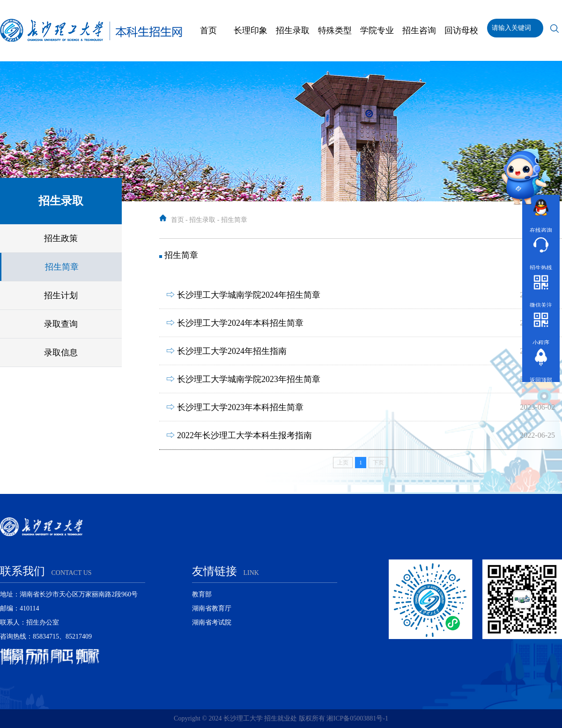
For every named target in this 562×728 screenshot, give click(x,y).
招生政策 (61, 238)
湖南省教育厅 (212, 608)
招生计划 (61, 295)
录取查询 (61, 324)
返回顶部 (541, 364)
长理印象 (251, 30)
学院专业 (377, 30)
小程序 (541, 327)
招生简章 (62, 267)
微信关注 (541, 290)
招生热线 (541, 252)
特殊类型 (335, 30)
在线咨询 (541, 215)
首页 (208, 30)
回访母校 (461, 30)
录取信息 (61, 353)
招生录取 (293, 30)
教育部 (202, 594)
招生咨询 (419, 30)
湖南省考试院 (212, 622)
